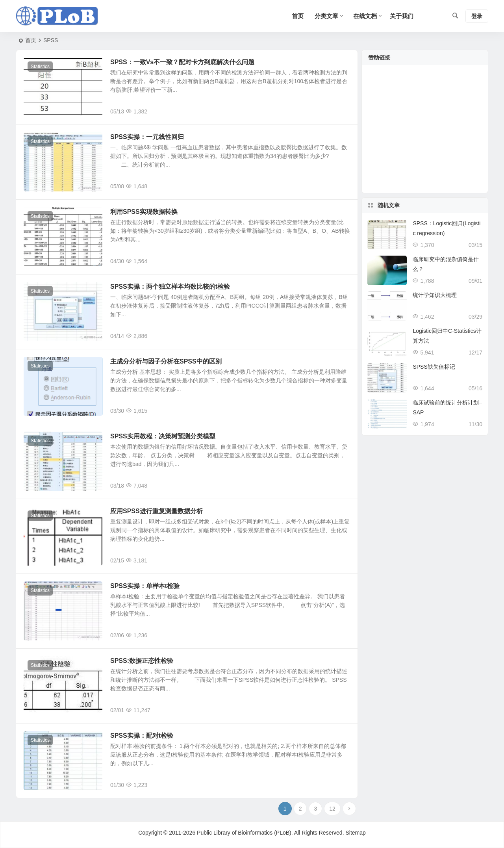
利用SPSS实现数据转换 (144, 212)
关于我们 (402, 16)
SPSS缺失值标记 (434, 367)
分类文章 (326, 16)
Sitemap (355, 833)
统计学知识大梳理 (435, 295)
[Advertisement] (425, 134)
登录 (477, 16)
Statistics (40, 67)
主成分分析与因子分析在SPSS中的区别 (166, 361)
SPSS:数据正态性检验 (142, 661)
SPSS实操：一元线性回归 (147, 137)
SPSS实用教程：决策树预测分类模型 (163, 436)
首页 (31, 40)
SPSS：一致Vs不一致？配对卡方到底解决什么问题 (182, 62)
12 (332, 809)
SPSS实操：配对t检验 (142, 736)
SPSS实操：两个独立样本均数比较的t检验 (170, 287)
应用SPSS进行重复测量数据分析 (157, 511)
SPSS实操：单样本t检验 (145, 586)
